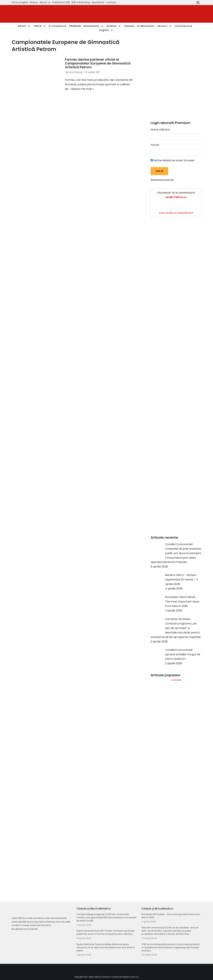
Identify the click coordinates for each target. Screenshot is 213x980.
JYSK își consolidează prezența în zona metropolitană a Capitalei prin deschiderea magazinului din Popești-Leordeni (171, 947)
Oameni (129, 26)
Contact (111, 2)
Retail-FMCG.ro (95, 977)
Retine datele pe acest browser (173, 160)
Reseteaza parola (162, 180)
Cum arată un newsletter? (176, 213)
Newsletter (98, 2)
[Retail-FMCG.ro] (37, 14)
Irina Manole (76, 72)
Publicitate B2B (61, 2)
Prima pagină (20, 2)
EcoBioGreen (146, 26)
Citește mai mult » (82, 89)
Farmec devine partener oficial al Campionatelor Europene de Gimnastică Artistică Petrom (98, 63)
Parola (155, 145)
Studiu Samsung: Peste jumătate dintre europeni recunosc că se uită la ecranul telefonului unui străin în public (106, 947)
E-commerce (58, 26)
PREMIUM (75, 26)
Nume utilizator (160, 130)
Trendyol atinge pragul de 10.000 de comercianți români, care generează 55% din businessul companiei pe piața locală (106, 917)
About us (45, 2)
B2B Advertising (81, 2)
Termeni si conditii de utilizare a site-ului (121, 977)
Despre (34, 2)
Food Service (183, 26)
